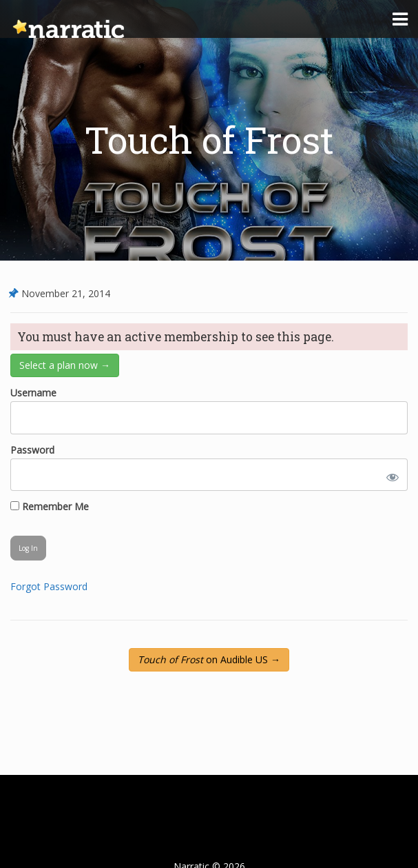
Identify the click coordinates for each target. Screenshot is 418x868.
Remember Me (50, 506)
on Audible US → (209, 659)
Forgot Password (49, 586)
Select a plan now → (65, 365)
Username (33, 393)
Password (32, 450)
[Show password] (390, 475)
